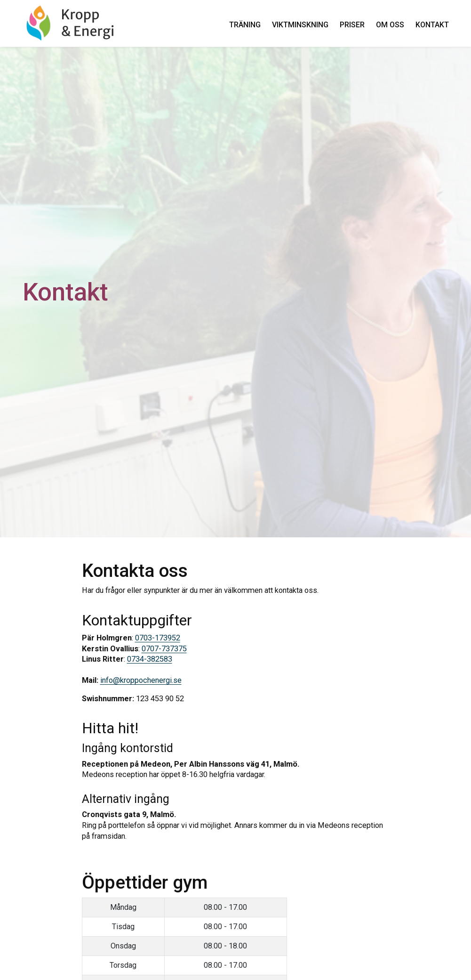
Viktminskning (300, 25)
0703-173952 (158, 638)
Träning (244, 25)
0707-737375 (164, 649)
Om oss (390, 25)
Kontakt (432, 25)
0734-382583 (150, 659)
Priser (352, 25)
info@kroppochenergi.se (141, 680)
